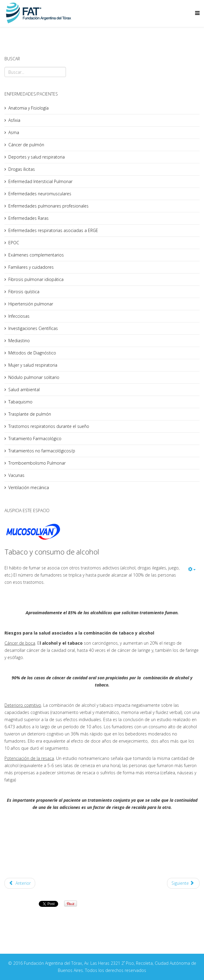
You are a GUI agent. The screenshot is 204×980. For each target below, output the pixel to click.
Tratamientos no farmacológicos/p (42, 451)
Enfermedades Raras (28, 218)
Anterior (20, 883)
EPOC (14, 243)
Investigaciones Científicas (33, 328)
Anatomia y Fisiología (28, 108)
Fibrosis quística (24, 292)
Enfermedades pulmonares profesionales (48, 206)
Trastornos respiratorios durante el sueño (49, 426)
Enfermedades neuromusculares (40, 194)
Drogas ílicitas (22, 169)
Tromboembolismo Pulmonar (37, 463)
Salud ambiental (24, 390)
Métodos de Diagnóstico (32, 353)
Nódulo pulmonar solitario (34, 377)
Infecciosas (19, 316)
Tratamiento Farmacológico (35, 438)
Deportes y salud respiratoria (37, 157)
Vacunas (16, 475)
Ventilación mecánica (29, 487)
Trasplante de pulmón (30, 414)
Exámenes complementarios (36, 255)
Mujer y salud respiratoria (33, 365)
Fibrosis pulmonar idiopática (36, 279)
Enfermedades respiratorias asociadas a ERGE (53, 230)
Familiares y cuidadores (31, 267)
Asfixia (14, 120)
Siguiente (183, 883)
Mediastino (19, 341)
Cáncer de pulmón (26, 145)
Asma (14, 132)
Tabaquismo (20, 402)
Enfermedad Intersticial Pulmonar (40, 181)
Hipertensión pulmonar (31, 304)
